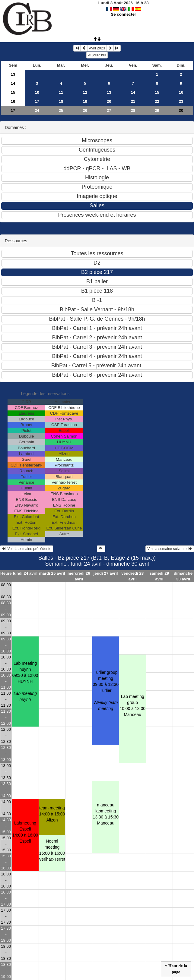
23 (181, 101)
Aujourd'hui (97, 55)
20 (109, 101)
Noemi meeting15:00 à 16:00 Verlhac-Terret (52, 850)
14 (13, 83)
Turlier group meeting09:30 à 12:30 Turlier (106, 690)
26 (85, 110)
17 (37, 101)
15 (13, 92)
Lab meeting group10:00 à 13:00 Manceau (132, 705)
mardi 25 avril (52, 573)
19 (85, 101)
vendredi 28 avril (132, 576)
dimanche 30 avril (183, 576)
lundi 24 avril (25, 573)
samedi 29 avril (159, 576)
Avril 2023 (97, 48)
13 (13, 74)
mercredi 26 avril (79, 576)
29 (157, 110)
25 (61, 110)
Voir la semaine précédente (27, 549)
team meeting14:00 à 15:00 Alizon (52, 814)
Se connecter (123, 14)
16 (181, 92)
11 (61, 92)
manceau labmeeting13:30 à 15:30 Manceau (106, 814)
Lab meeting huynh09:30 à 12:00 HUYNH (25, 681)
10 (37, 92)
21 (133, 101)
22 (157, 101)
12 (85, 92)
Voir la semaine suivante (170, 549)
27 (109, 110)
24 (37, 110)
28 (133, 110)
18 (61, 101)
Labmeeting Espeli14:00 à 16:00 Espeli (25, 832)
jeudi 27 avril (106, 573)
